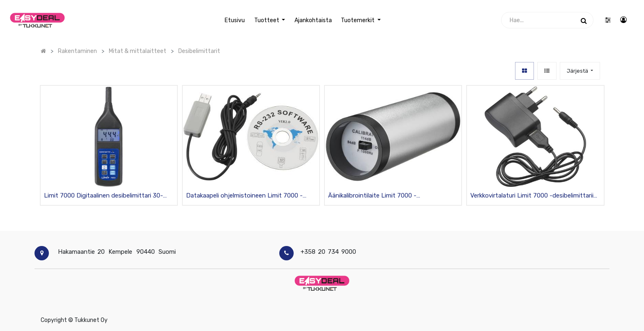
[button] (580, 71)
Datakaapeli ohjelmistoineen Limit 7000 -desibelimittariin (244, 196)
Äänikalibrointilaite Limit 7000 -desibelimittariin (372, 196)
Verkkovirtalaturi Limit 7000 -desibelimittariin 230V (534, 196)
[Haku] (584, 20)
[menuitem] (235, 20)
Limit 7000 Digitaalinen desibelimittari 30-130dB (103, 196)
